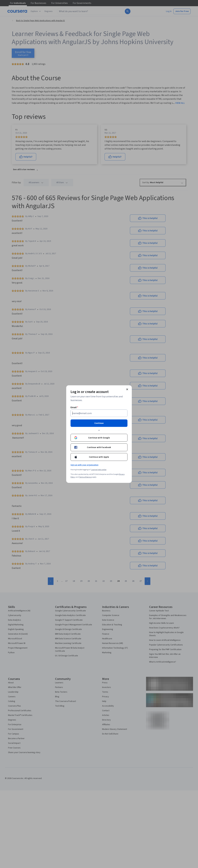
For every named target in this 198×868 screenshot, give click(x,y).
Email (74, 407)
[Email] (99, 413)
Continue (99, 423)
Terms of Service (85, 477)
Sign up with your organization (84, 465)
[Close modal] (127, 389)
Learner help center (99, 470)
